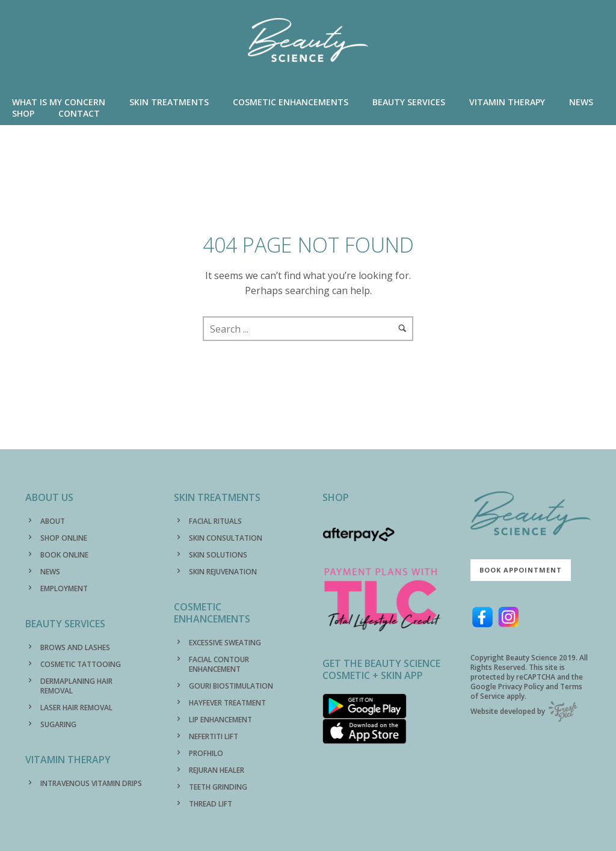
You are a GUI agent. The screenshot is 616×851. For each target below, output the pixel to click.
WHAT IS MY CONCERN (59, 102)
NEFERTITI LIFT (214, 736)
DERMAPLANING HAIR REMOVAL (76, 686)
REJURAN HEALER (217, 770)
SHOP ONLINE (64, 538)
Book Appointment (521, 570)
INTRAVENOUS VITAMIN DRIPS (91, 783)
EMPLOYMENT (64, 588)
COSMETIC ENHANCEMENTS (291, 102)
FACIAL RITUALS (215, 521)
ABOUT (53, 521)
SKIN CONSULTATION (226, 538)
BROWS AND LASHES (75, 647)
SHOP (23, 113)
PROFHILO (206, 753)
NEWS (581, 102)
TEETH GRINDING (218, 787)
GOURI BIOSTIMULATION (231, 686)
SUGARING (58, 724)
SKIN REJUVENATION (223, 572)
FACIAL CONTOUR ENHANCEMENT (219, 664)
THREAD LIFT (211, 804)
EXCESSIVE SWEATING (225, 643)
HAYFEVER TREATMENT (227, 703)
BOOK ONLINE (64, 555)
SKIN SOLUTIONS (218, 555)
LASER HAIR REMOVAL (76, 708)
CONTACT (79, 113)
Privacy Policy (521, 687)
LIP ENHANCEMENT (220, 720)
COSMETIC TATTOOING (81, 664)
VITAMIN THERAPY (507, 102)
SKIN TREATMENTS (169, 102)
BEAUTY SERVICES (409, 102)
